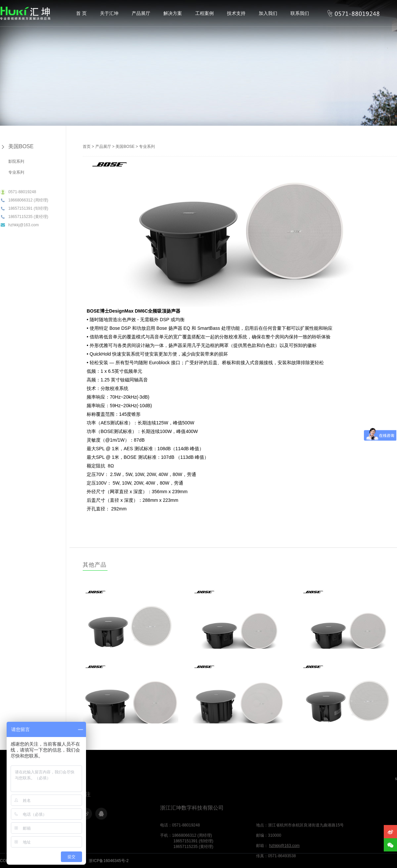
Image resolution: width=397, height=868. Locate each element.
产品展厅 (141, 13)
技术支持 (236, 13)
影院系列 (16, 161)
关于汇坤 (109, 13)
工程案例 (204, 13)
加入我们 (268, 13)
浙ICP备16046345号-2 (109, 861)
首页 (87, 147)
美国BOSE (21, 146)
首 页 (81, 13)
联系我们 (300, 13)
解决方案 (173, 13)
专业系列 (16, 172)
